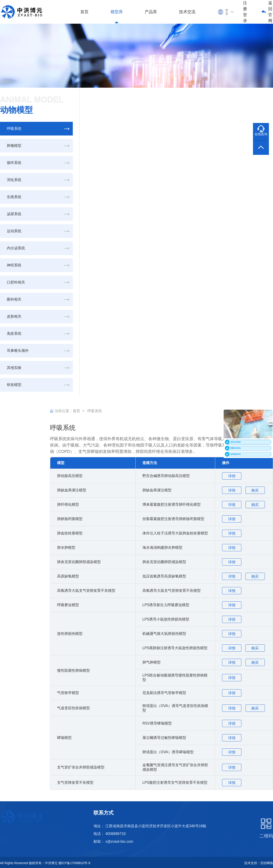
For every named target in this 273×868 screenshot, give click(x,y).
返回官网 (270, 12)
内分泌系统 (16, 248)
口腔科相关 (16, 282)
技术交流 (187, 12)
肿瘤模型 (14, 146)
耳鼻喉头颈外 (18, 351)
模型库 (117, 12)
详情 (232, 476)
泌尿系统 (14, 214)
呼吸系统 (14, 129)
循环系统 (14, 163)
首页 (84, 12)
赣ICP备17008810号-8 (74, 863)
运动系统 (14, 231)
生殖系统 (14, 197)
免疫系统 (14, 333)
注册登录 (245, 12)
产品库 (151, 12)
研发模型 (14, 385)
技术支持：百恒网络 (259, 863)
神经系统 (14, 265)
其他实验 (14, 368)
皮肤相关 (14, 316)
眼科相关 (14, 299)
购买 (255, 490)
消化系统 (14, 180)
